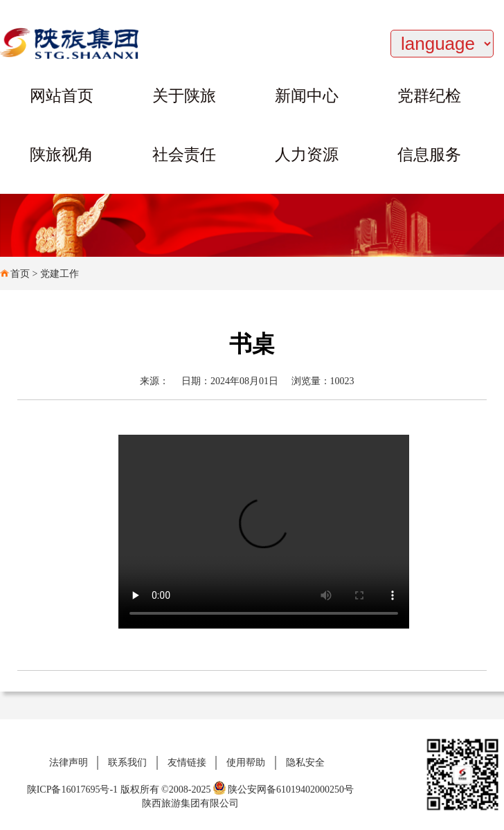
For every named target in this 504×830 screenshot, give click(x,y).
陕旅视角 (62, 155)
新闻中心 (307, 96)
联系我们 (127, 763)
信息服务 (429, 155)
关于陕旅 (184, 96)
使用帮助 (246, 763)
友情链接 (187, 763)
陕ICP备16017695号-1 (72, 790)
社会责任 (184, 155)
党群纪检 (429, 96)
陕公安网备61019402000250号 (283, 790)
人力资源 (307, 155)
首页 (20, 274)
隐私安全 (305, 763)
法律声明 (69, 763)
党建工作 (60, 274)
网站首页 (62, 96)
